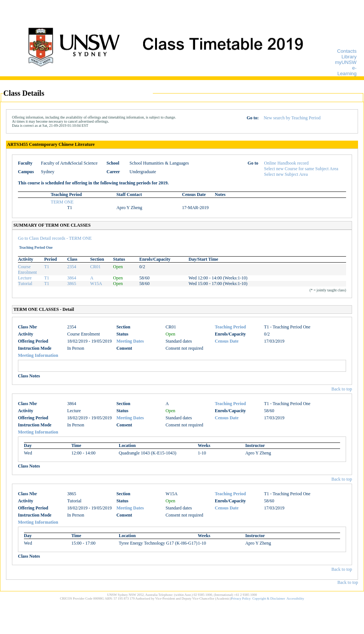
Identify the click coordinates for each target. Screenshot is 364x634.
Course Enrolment (27, 269)
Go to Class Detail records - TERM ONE (55, 238)
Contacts (347, 51)
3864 (72, 278)
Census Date (227, 341)
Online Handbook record (286, 163)
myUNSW (346, 62)
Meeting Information (38, 355)
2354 (72, 267)
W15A (96, 284)
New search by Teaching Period (292, 118)
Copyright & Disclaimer (269, 598)
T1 (47, 267)
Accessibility (295, 598)
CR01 (95, 267)
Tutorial (25, 284)
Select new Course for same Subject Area (301, 169)
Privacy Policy (241, 598)
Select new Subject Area (286, 174)
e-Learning (347, 71)
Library (349, 57)
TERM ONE (62, 202)
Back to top (342, 389)
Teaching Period (230, 327)
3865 (72, 284)
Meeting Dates (130, 341)
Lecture (25, 278)
